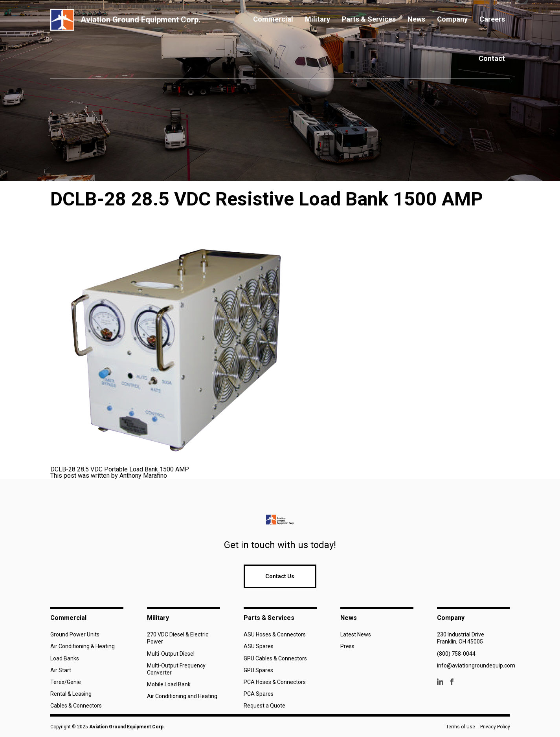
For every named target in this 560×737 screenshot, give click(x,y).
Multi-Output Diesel (171, 654)
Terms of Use (461, 727)
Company (452, 19)
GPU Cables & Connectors (275, 658)
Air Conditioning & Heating (83, 646)
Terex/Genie (66, 682)
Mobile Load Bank (169, 684)
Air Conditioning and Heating (182, 696)
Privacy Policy (495, 727)
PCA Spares (259, 694)
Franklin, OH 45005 (460, 642)
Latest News (356, 634)
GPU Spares (258, 670)
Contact (492, 58)
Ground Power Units (75, 634)
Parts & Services (369, 19)
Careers (492, 19)
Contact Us (280, 576)
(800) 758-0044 (456, 654)
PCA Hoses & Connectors (275, 682)
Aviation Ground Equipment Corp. (127, 727)
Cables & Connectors (76, 706)
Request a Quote (264, 706)
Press (347, 646)
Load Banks (65, 658)
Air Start (61, 670)
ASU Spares (259, 646)
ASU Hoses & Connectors (275, 634)
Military (318, 19)
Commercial (273, 19)
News (416, 19)
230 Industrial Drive (461, 634)
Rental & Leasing (71, 694)
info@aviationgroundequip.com (476, 665)
